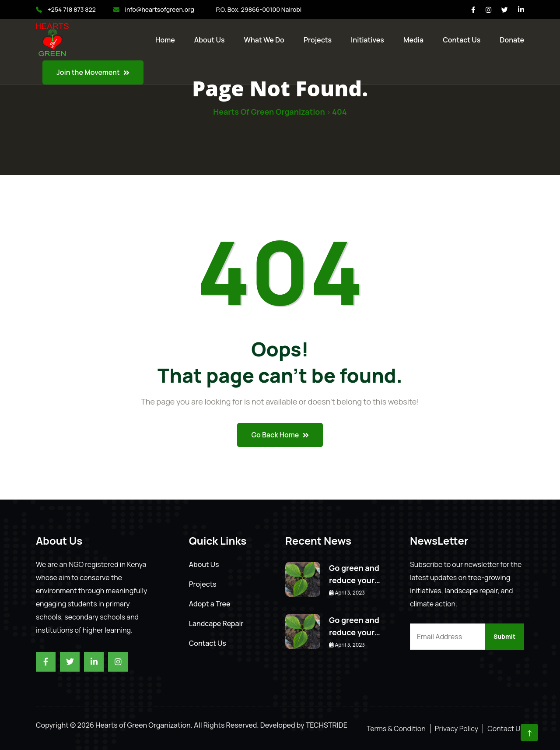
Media (413, 40)
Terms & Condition (396, 729)
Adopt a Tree (210, 604)
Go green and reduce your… (355, 574)
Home (165, 40)
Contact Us (208, 643)
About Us (210, 40)
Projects (318, 40)
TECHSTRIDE (327, 725)
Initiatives (367, 40)
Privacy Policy (457, 729)
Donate (512, 40)
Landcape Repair (216, 623)
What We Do (264, 40)
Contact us (462, 40)
